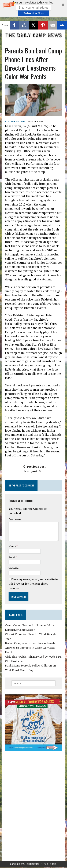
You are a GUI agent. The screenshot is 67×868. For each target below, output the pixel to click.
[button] (33, 8)
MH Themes (52, 851)
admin (22, 109)
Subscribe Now (33, 13)
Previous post (34, 454)
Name (12, 534)
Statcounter (8, 857)
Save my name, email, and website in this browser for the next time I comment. (33, 571)
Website (14, 556)
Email (12, 545)
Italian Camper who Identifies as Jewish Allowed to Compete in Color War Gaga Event (30, 635)
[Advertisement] (33, 766)
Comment (15, 507)
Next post (33, 459)
